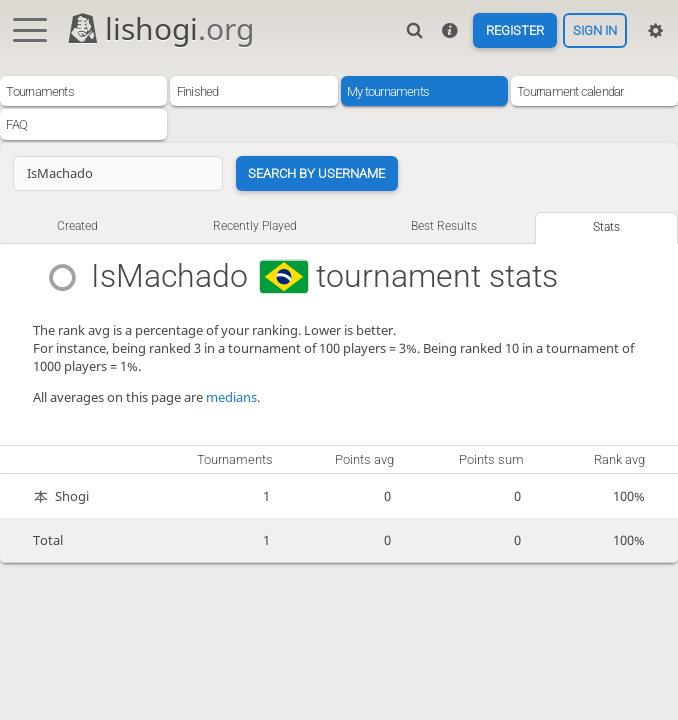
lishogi (159, 28)
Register (515, 30)
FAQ (16, 124)
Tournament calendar (570, 91)
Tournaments (40, 91)
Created (77, 226)
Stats (606, 227)
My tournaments (388, 91)
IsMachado (170, 276)
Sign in (595, 30)
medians (231, 397)
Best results (444, 226)
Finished (198, 91)
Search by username (316, 173)
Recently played (255, 226)
